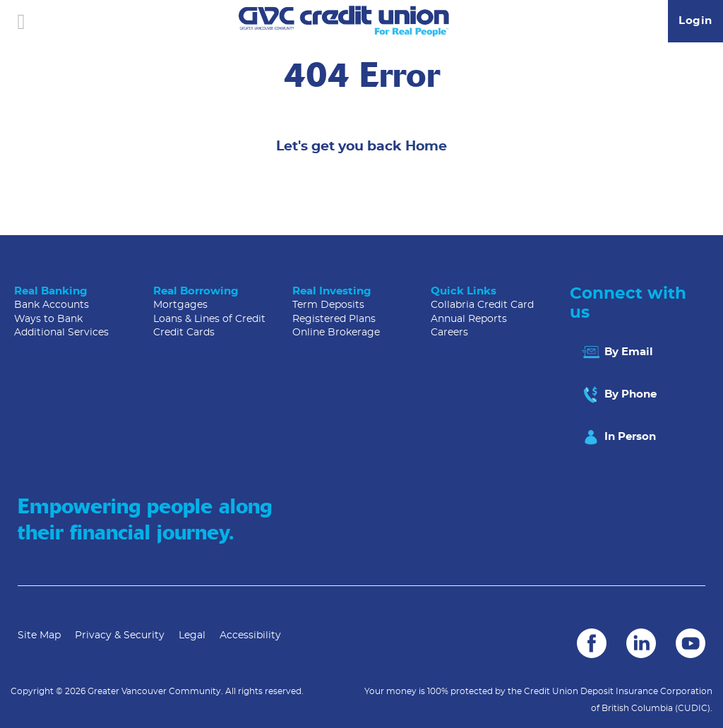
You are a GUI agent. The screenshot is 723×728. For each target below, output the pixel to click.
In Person (618, 437)
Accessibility (250, 635)
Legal (192, 635)
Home (426, 147)
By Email (617, 352)
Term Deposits (328, 305)
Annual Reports (469, 319)
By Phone (619, 395)
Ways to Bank (48, 319)
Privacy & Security (120, 635)
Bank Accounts (52, 305)
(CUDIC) (693, 708)
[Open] (21, 21)
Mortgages (180, 305)
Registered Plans (334, 319)
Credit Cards (184, 333)
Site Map (39, 635)
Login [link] (695, 21)
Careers (449, 333)
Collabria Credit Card (482, 305)
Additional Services (61, 333)
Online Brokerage (336, 333)
